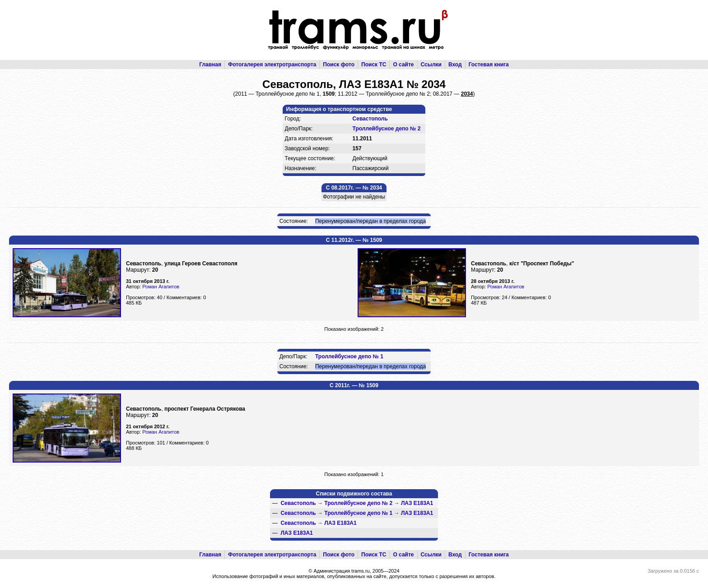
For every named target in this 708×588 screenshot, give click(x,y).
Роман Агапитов (161, 287)
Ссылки (431, 65)
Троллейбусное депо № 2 (387, 129)
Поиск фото (339, 65)
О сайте (403, 65)
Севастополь (370, 119)
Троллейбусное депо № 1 (349, 357)
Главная (210, 65)
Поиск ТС (374, 65)
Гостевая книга (489, 65)
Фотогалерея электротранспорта (272, 65)
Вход (455, 65)
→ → (357, 503)
